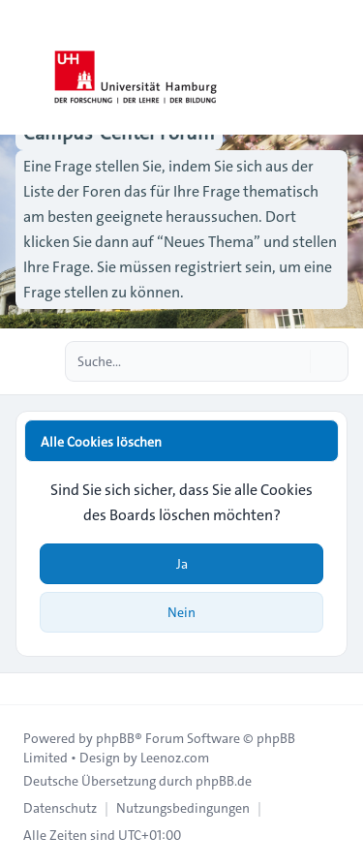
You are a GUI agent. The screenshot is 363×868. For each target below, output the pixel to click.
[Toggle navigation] (340, 68)
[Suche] (293, 361)
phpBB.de (224, 781)
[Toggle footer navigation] (23, 689)
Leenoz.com (175, 758)
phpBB (115, 738)
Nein (181, 612)
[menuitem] (60, 808)
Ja (182, 564)
